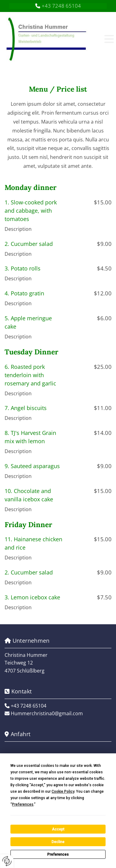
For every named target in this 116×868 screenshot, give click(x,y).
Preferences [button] (23, 804)
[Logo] (51, 39)
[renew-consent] (7, 861)
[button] (104, 39)
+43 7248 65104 (61, 6)
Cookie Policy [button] (63, 791)
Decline (58, 842)
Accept (58, 829)
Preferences (58, 854)
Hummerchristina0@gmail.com (47, 713)
